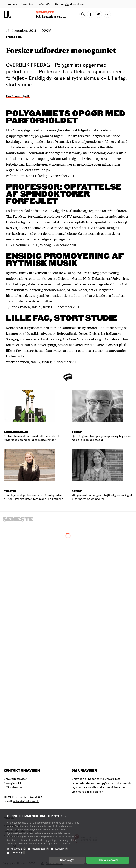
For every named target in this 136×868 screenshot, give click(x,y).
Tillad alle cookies (108, 860)
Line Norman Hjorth (18, 96)
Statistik (61, 849)
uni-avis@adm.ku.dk (26, 801)
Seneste (45, 12)
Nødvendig (18, 849)
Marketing (18, 852)
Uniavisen (10, 4)
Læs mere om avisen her (87, 791)
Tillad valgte (67, 860)
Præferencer (40, 849)
